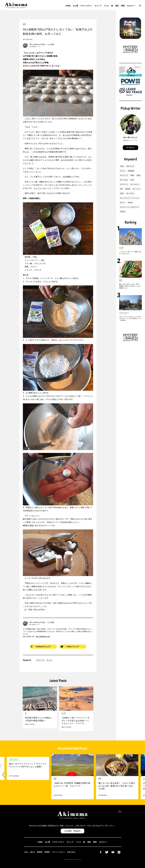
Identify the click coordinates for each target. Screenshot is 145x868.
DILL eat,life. (30, 53)
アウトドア (41, 660)
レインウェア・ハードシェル (130, 198)
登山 (122, 166)
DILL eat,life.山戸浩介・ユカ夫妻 (42, 44)
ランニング (137, 189)
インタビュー (135, 184)
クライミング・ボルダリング (130, 207)
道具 (117, 6)
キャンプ (98, 6)
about (26, 852)
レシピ (50, 660)
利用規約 (47, 852)
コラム (123, 171)
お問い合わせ (71, 852)
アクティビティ (86, 6)
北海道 (128, 189)
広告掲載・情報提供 (72, 831)
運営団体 (40, 852)
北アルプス (131, 166)
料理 (123, 6)
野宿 (133, 175)
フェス (106, 6)
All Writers (131, 148)
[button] (120, 125)
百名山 (131, 203)
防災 (139, 175)
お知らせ (32, 852)
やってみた (124, 180)
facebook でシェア (41, 647)
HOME (68, 6)
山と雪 (75, 6)
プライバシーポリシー (59, 852)
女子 (133, 180)
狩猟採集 (131, 171)
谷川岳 (123, 212)
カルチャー (131, 6)
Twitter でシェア (70, 647)
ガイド (123, 203)
